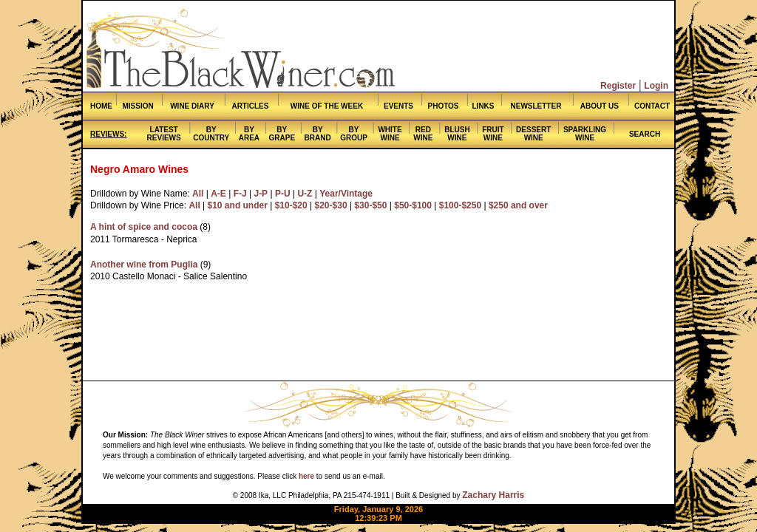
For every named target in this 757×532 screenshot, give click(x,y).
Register (618, 86)
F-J (240, 194)
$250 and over (518, 205)
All (198, 194)
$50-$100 (413, 205)
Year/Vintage (346, 194)
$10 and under (238, 205)
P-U (283, 194)
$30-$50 (370, 205)
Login (656, 86)
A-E (218, 194)
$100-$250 (460, 205)
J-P (261, 194)
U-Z (305, 194)
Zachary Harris (493, 495)
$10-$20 (291, 205)
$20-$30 (331, 205)
